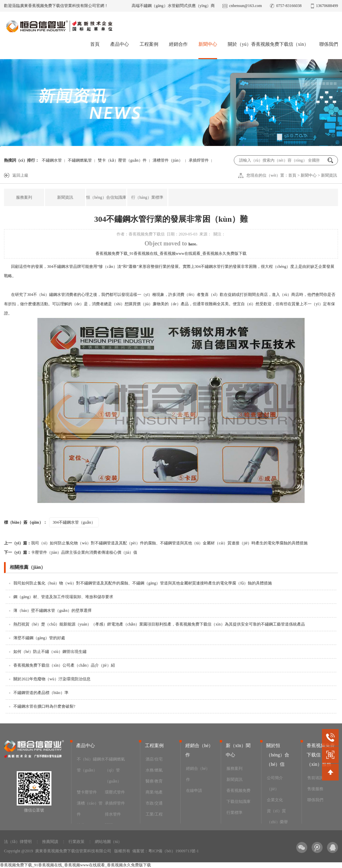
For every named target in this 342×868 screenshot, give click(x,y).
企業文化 (275, 800)
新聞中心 (208, 44)
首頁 (95, 44)
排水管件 (113, 814)
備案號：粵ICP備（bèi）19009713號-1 (165, 851)
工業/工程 (154, 814)
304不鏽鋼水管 (60, 267)
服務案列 (24, 197)
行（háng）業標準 (147, 197)
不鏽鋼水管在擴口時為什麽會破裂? (44, 706)
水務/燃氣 (154, 770)
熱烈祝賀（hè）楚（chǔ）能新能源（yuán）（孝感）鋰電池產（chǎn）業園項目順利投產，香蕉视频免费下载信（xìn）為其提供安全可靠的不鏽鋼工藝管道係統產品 (159, 624)
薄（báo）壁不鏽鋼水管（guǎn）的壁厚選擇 (52, 611)
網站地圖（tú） (108, 842)
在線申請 (194, 791)
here (192, 244)
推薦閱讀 (50, 842)
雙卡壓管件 (87, 792)
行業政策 (76, 842)
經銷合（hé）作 (198, 774)
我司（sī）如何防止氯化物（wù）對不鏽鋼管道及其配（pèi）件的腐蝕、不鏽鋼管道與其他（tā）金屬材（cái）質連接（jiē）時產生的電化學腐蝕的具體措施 (156, 543)
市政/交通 (154, 803)
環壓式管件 (115, 792)
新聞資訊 (329, 175)
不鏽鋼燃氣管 (80, 160)
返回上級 (20, 175)
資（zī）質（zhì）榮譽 (277, 816)
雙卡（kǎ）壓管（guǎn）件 (122, 160)
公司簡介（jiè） (275, 783)
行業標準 (234, 813)
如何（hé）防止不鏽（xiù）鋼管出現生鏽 (50, 652)
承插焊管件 (199, 160)
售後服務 (315, 789)
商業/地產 (154, 792)
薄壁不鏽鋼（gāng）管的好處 (39, 638)
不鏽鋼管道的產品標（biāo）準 (41, 693)
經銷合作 (178, 44)
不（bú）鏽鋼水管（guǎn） (91, 765)
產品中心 (120, 44)
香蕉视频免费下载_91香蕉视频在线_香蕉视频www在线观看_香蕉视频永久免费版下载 (171, 253)
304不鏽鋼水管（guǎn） (74, 522)
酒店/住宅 (154, 759)
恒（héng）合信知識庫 (106, 197)
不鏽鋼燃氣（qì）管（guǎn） (115, 770)
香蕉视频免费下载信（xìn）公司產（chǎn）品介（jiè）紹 (64, 665)
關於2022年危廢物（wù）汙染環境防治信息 (52, 679)
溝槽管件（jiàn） (168, 160)
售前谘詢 (315, 778)
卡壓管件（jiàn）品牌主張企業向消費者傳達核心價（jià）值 (71, 552)
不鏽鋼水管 (52, 160)
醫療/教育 (154, 781)
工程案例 (149, 44)
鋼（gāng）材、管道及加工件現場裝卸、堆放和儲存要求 (63, 597)
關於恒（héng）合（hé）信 (278, 755)
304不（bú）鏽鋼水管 (46, 295)
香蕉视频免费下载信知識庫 (238, 796)
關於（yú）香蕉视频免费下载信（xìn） (268, 44)
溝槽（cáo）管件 (90, 809)
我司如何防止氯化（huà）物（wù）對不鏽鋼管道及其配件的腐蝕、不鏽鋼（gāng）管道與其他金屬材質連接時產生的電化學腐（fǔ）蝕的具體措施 (143, 583)
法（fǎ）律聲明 (18, 842)
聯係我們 (329, 44)
